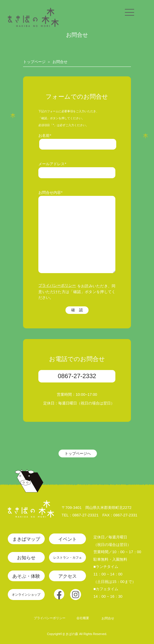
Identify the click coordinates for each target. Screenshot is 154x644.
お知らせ (26, 557)
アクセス (67, 576)
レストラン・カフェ (68, 557)
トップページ (34, 62)
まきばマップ (26, 539)
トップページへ (78, 453)
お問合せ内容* (50, 193)
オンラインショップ (26, 595)
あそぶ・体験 (26, 576)
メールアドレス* (52, 164)
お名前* (45, 136)
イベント (67, 539)
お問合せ (60, 62)
